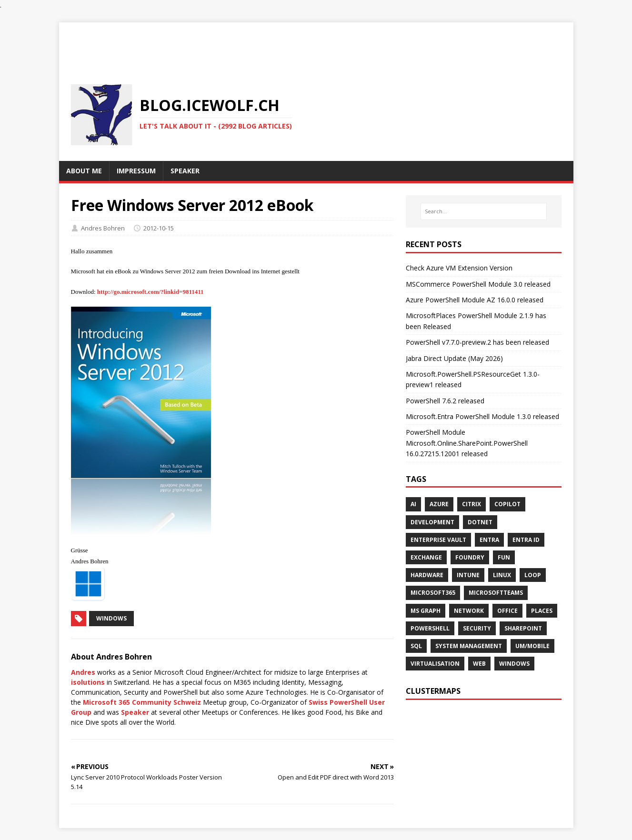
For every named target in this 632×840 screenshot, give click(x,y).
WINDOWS (514, 664)
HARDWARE (427, 575)
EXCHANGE (426, 557)
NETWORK (469, 611)
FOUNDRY (470, 557)
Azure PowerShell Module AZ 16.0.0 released (475, 300)
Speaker (135, 712)
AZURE (439, 504)
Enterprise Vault (438, 540)
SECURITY (477, 628)
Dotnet (480, 522)
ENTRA (489, 540)
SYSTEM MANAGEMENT (469, 646)
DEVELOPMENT (432, 522)
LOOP (533, 575)
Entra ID (526, 540)
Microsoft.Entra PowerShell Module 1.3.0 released (482, 416)
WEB (479, 664)
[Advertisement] (316, 44)
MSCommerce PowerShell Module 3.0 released (478, 284)
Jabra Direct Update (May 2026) (454, 358)
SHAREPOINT (523, 628)
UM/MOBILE (532, 646)
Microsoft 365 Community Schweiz (142, 702)
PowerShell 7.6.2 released (445, 401)
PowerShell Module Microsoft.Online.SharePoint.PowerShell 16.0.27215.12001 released (467, 443)
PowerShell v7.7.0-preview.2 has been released (477, 342)
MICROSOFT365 (433, 593)
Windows (111, 618)
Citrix (471, 504)
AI (413, 504)
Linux (502, 575)
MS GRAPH (426, 611)
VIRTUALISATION (435, 664)
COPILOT (507, 504)
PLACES (542, 611)
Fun (504, 557)
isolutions (88, 682)
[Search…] (483, 211)
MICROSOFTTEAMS (496, 593)
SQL (416, 646)
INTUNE (468, 575)
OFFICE (507, 611)
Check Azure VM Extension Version (459, 268)
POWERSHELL (430, 628)
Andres (83, 672)
